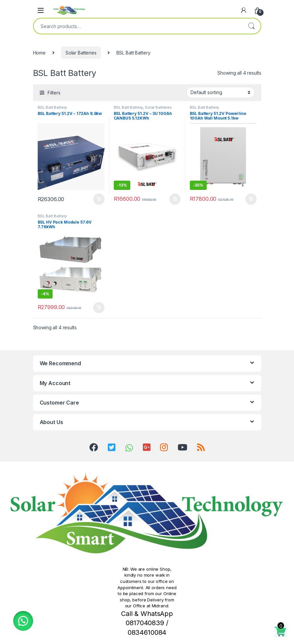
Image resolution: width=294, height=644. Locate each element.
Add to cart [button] (99, 199)
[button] (23, 621)
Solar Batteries (81, 53)
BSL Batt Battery (52, 107)
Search (251, 26)
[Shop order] (220, 92)
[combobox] (138, 26)
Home (39, 53)
